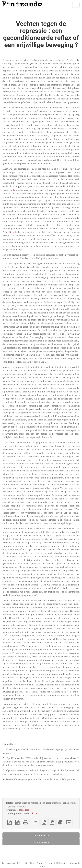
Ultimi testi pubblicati (68, 863)
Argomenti (50, 863)
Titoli (33, 863)
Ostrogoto (24, 810)
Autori (40, 863)
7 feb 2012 (35, 813)
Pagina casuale (9, 863)
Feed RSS (23, 863)
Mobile (41, 867)
